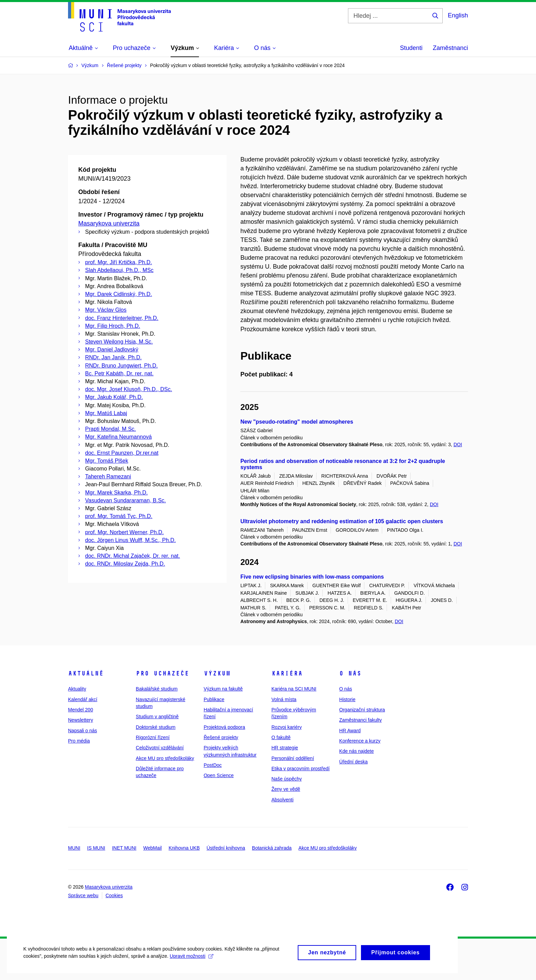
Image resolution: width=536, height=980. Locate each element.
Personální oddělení (293, 758)
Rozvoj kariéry (287, 727)
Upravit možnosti (192, 963)
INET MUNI (124, 848)
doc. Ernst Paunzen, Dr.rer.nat (122, 453)
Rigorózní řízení (153, 737)
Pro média (79, 741)
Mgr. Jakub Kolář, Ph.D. (114, 397)
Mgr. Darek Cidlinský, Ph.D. (119, 294)
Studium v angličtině (157, 717)
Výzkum (217, 673)
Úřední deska (353, 762)
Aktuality (77, 689)
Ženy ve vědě (286, 789)
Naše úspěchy (287, 779)
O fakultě (281, 737)
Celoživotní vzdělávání (160, 748)
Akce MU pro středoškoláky (165, 758)
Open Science (219, 775)
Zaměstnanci (450, 48)
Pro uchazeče (162, 673)
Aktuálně (86, 673)
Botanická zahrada (272, 848)
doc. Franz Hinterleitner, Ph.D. (122, 318)
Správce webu (83, 895)
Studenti (411, 48)
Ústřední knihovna (226, 848)
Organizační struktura (362, 710)
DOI (458, 444)
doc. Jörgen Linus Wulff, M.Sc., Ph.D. (130, 540)
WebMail (152, 848)
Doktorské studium (156, 727)
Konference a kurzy (360, 741)
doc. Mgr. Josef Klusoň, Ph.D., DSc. (129, 389)
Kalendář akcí (83, 699)
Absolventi (283, 800)
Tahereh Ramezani (108, 476)
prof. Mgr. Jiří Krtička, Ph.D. (119, 262)
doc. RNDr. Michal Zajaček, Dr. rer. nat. (132, 556)
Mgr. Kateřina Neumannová (118, 437)
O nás (350, 673)
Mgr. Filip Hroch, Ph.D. (113, 326)
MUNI (74, 848)
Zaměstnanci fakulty (360, 720)
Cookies (114, 895)
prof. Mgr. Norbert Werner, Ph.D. (124, 532)
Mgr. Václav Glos (106, 310)
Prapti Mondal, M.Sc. (111, 429)
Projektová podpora (224, 727)
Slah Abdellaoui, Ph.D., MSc (119, 270)
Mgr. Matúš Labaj (106, 413)
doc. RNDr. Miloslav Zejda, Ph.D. (125, 564)
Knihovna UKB (184, 848)
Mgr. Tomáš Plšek (107, 461)
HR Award (350, 731)
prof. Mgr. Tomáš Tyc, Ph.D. (119, 516)
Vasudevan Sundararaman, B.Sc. (125, 500)
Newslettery (81, 720)
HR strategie (285, 748)
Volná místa (284, 699)
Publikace (214, 699)
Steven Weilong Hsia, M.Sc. (119, 342)
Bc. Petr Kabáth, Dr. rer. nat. (119, 373)
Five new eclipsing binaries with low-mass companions (312, 577)
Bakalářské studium (157, 689)
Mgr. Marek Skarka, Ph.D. (116, 493)
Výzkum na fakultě (223, 689)
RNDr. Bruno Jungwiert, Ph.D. (122, 366)
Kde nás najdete (356, 751)
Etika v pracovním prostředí (300, 769)
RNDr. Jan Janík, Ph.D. (113, 357)
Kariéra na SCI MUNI (294, 689)
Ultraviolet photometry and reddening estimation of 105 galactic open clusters (342, 521)
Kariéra (287, 673)
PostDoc (213, 765)
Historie (347, 699)
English (458, 15)
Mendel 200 (81, 710)
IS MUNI (96, 848)
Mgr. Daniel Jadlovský (112, 350)
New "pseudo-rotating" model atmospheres (297, 422)
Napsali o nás (83, 731)
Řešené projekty (221, 737)
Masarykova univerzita (109, 223)
